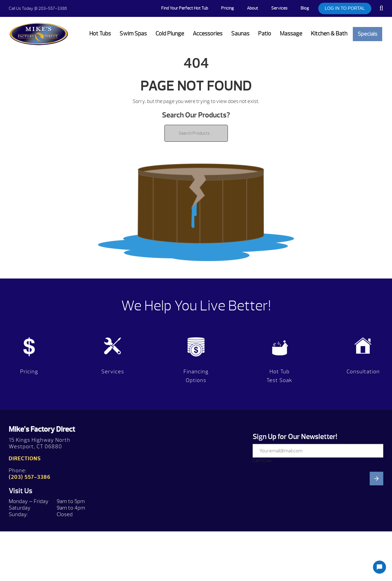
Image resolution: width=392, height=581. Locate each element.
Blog (305, 8)
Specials (367, 34)
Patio (265, 34)
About (252, 8)
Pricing (227, 8)
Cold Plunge (170, 34)
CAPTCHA (262, 461)
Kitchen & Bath (329, 34)
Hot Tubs (100, 34)
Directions (25, 459)
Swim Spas (133, 34)
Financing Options (196, 376)
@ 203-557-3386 (38, 8)
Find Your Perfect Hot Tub (185, 8)
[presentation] (294, 521)
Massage (291, 34)
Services (279, 8)
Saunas (240, 34)
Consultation (363, 372)
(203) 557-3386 (30, 477)
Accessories (208, 34)
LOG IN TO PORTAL (345, 8)
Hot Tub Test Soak (279, 376)
